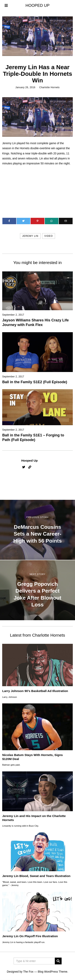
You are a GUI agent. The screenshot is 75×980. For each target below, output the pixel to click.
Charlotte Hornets (49, 87)
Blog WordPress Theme (53, 972)
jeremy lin (30, 236)
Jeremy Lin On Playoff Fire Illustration (30, 936)
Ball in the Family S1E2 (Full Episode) (35, 382)
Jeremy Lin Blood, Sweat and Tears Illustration (36, 876)
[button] (58, 961)
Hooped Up (29, 460)
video (49, 236)
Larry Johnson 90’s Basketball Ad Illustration (35, 691)
